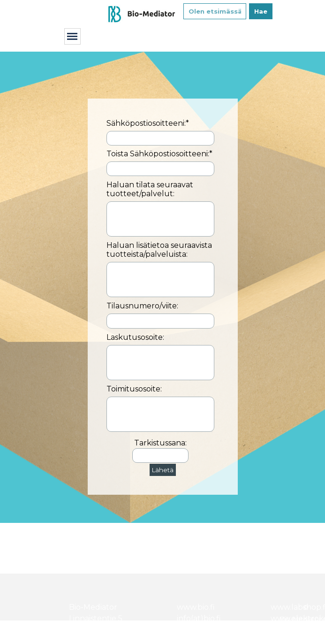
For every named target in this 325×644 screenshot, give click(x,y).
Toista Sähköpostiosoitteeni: (159, 154)
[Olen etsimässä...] (215, 11)
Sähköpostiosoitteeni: (148, 123)
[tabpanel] (163, 548)
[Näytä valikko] (72, 36)
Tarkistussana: (160, 443)
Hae (261, 11)
